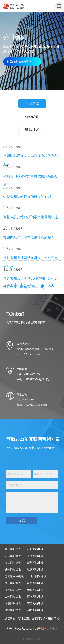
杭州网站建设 (13, 590)
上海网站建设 (35, 556)
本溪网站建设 (13, 603)
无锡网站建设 (13, 556)
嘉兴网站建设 (35, 597)
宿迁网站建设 (13, 583)
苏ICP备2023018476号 (28, 629)
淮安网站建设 (35, 570)
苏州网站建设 (35, 549)
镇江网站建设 (13, 563)
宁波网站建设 (35, 603)
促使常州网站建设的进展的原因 (27, 197)
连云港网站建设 (14, 576)
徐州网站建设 (38, 576)
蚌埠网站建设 (13, 610)
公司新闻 (32, 104)
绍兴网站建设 (35, 590)
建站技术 (32, 130)
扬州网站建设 (13, 570)
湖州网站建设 (35, 610)
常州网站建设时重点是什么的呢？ (29, 237)
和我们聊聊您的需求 (19, 62)
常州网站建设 (13, 549)
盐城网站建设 (35, 583)
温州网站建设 (13, 597)
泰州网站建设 (35, 563)
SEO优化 (32, 117)
